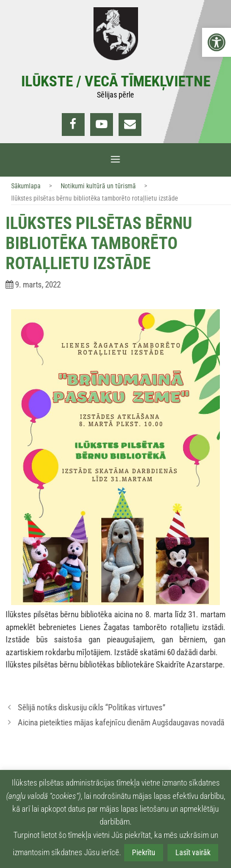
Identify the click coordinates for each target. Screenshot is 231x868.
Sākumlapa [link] (26, 186)
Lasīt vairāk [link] (193, 852)
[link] (217, 42)
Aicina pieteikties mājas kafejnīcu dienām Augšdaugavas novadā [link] (121, 723)
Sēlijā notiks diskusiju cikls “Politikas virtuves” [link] (92, 708)
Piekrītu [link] (144, 852)
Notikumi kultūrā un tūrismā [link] (98, 186)
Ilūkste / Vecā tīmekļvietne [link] (116, 81)
